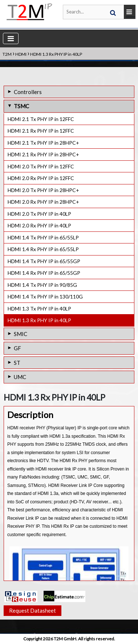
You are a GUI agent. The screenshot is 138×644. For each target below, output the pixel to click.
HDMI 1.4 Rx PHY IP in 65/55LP (43, 249)
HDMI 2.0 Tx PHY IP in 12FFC (41, 166)
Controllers (28, 92)
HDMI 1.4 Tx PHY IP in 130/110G (45, 296)
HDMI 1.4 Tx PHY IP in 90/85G (42, 285)
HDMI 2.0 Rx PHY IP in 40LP (39, 225)
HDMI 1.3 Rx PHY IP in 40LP (39, 320)
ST (17, 363)
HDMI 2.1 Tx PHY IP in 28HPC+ (43, 143)
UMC (20, 377)
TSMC (21, 106)
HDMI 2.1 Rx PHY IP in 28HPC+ (43, 154)
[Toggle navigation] (11, 38)
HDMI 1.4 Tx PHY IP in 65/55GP (44, 261)
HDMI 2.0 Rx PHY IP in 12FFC (41, 178)
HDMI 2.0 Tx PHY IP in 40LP (39, 214)
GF (17, 348)
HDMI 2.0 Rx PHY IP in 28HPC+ (43, 202)
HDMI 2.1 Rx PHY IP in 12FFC (41, 131)
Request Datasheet (33, 610)
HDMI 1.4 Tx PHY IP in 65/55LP (43, 237)
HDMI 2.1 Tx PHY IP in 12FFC (41, 119)
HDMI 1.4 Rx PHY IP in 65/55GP (44, 273)
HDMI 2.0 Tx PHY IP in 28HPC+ (43, 190)
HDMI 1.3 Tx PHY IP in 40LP (39, 309)
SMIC (21, 334)
